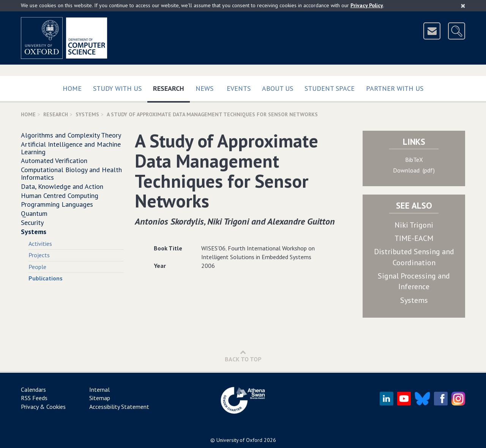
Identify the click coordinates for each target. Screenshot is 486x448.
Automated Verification (54, 161)
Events (239, 88)
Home (72, 88)
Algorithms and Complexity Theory (71, 135)
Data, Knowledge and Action (62, 186)
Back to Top (243, 356)
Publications (46, 278)
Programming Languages (57, 204)
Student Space (330, 88)
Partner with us (395, 88)
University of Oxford (239, 440)
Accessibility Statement (119, 407)
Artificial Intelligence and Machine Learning (71, 148)
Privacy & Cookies (43, 407)
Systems (87, 114)
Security (32, 222)
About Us (278, 88)
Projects (39, 255)
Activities (40, 244)
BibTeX (414, 160)
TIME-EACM (414, 238)
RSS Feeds (34, 398)
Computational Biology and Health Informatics (71, 173)
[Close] (463, 6)
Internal (99, 389)
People (37, 267)
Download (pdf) (414, 170)
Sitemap (100, 398)
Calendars (33, 389)
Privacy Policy (367, 5)
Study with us (117, 88)
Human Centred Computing (60, 196)
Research (171, 87)
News (204, 88)
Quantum (34, 213)
